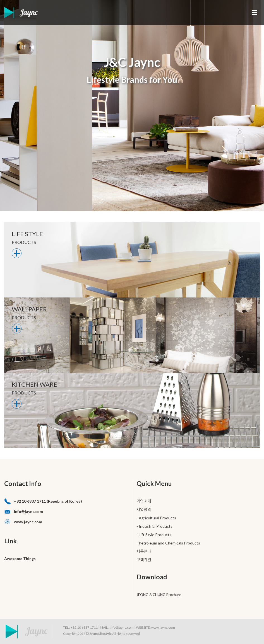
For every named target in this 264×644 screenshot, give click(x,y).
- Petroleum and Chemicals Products (168, 543)
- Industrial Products (154, 526)
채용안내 (144, 551)
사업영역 (144, 509)
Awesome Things (20, 559)
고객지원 (144, 560)
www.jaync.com (28, 522)
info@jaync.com (28, 511)
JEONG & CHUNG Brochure (159, 595)
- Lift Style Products (154, 535)
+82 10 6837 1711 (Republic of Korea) (48, 501)
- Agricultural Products (156, 518)
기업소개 (144, 501)
